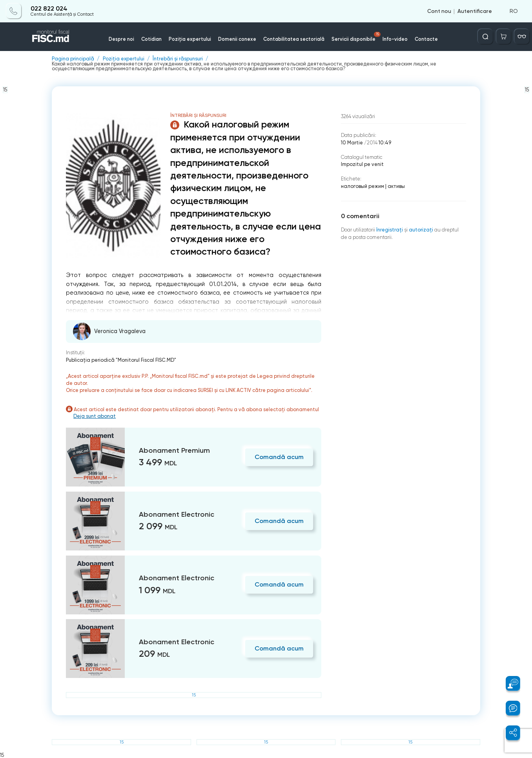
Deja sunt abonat (95, 416)
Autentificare (475, 11)
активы (396, 186)
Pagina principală (73, 59)
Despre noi (121, 39)
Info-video (395, 39)
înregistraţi (390, 230)
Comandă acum (279, 457)
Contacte (426, 39)
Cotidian (151, 39)
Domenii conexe (237, 39)
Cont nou (439, 11)
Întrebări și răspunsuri (178, 59)
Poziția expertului (190, 39)
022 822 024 (49, 9)
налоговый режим (363, 186)
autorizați (421, 230)
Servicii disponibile (356, 37)
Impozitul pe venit (362, 164)
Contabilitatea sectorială (294, 39)
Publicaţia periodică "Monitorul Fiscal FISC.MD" (121, 360)
